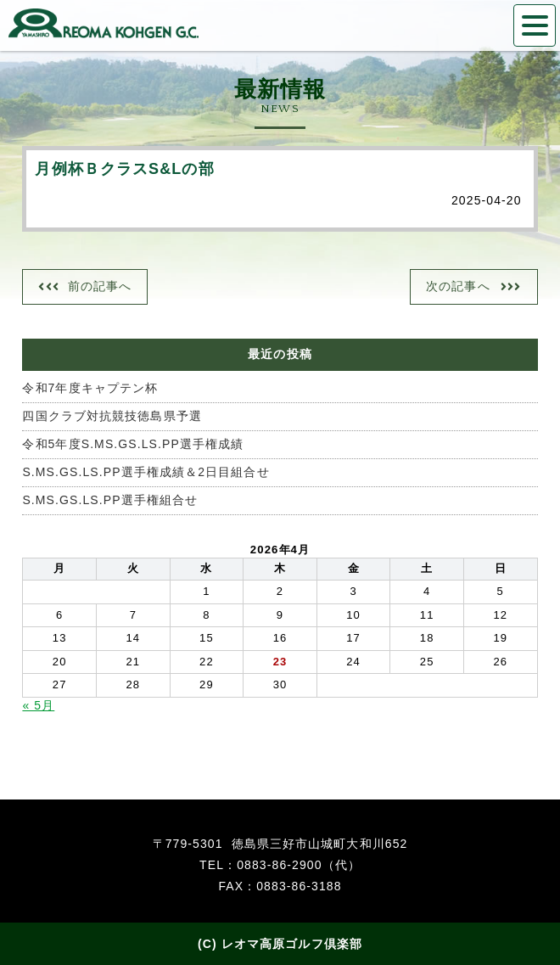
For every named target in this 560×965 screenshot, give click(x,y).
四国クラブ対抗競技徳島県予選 (112, 416)
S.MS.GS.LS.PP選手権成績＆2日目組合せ (146, 472)
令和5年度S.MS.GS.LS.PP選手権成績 (133, 444)
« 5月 (38, 705)
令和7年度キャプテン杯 (90, 388)
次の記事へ (458, 286)
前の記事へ (100, 286)
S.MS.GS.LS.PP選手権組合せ (110, 500)
